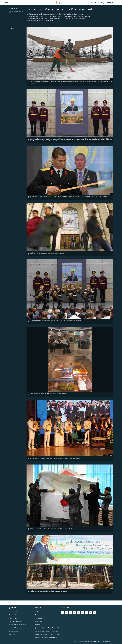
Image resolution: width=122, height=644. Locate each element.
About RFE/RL (13, 612)
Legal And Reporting (15, 628)
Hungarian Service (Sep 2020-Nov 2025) (47, 638)
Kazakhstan (13, 8)
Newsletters (38, 618)
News (37, 612)
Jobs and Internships (15, 622)
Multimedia (38, 622)
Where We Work (14, 615)
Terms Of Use (13, 618)
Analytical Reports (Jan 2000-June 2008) (47, 634)
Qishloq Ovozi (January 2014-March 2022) (47, 628)
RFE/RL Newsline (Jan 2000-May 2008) (47, 631)
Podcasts (37, 625)
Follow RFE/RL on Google (98, 3)
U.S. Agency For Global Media (17, 625)
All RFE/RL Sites (14, 631)
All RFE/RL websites (113, 3)
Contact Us (12, 634)
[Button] (12, 29)
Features (37, 615)
